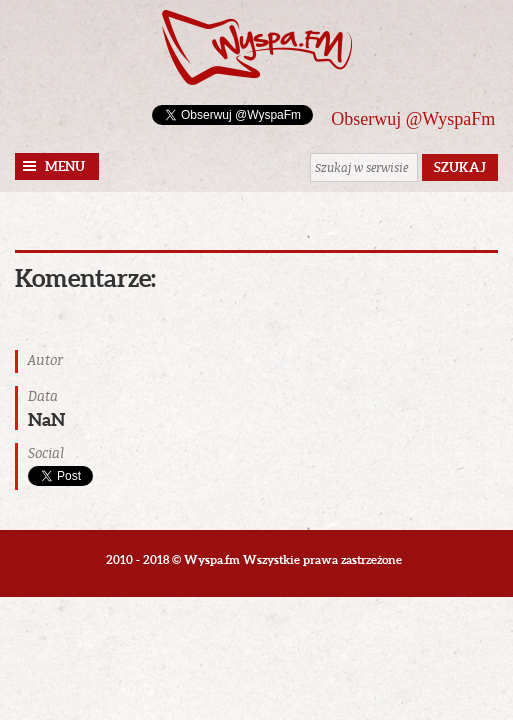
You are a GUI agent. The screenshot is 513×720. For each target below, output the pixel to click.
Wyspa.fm (257, 47)
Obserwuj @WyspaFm (413, 119)
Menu (65, 166)
